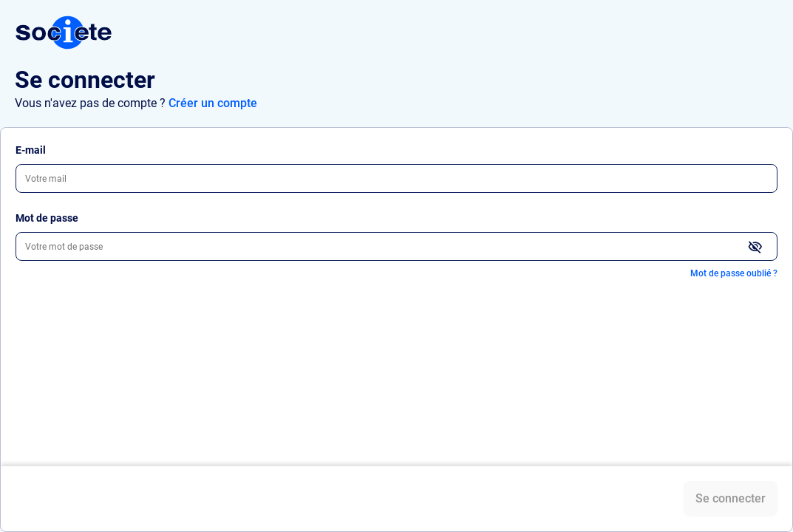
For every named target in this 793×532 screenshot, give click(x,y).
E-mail (31, 150)
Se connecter (731, 498)
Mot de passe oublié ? (734, 273)
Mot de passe (47, 218)
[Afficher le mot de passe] (755, 248)
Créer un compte (213, 103)
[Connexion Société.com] (64, 33)
